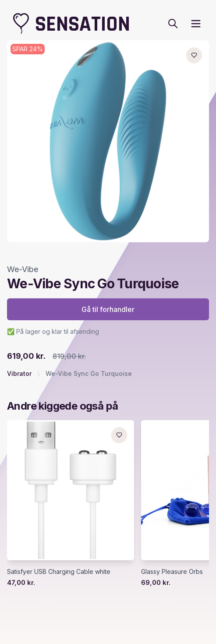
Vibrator (19, 373)
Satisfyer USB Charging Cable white (59, 571)
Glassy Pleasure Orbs (172, 571)
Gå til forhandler (108, 309)
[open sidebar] (196, 24)
